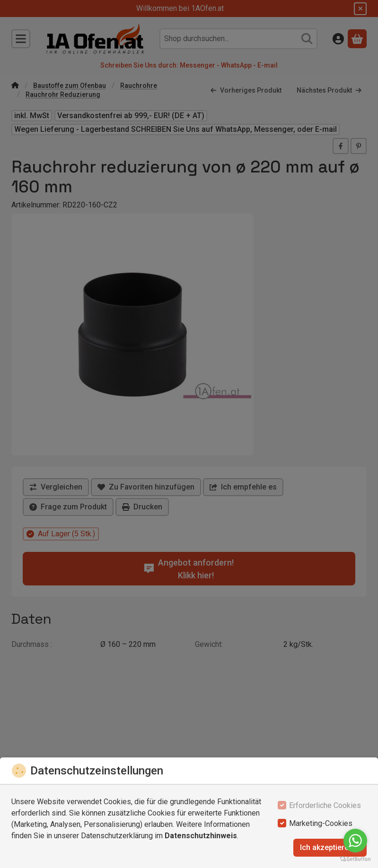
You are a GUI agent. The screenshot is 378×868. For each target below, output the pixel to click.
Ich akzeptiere (330, 847)
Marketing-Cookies (321, 823)
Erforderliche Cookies (325, 805)
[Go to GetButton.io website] (355, 859)
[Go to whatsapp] (355, 841)
